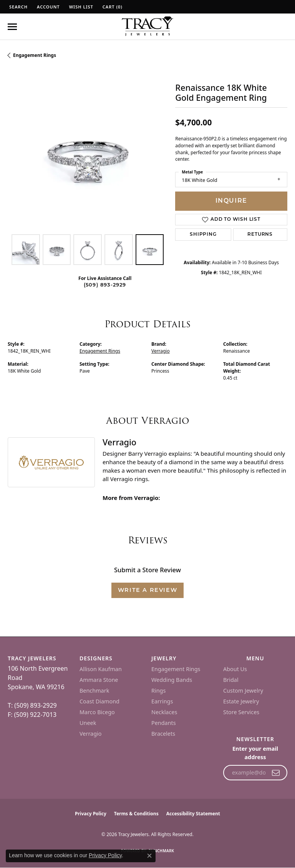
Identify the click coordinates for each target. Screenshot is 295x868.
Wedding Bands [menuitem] (172, 680)
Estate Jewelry (241, 701)
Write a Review (147, 591)
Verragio (161, 351)
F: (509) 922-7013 (32, 715)
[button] (18, 7)
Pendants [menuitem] (164, 723)
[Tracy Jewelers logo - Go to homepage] (147, 27)
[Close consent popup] (149, 856)
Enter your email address (255, 753)
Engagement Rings (35, 55)
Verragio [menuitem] (90, 734)
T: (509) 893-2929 (32, 705)
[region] (88, 150)
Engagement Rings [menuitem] (176, 669)
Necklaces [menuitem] (164, 712)
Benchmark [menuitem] (94, 691)
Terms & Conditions (136, 814)
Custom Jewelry (243, 691)
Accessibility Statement (193, 814)
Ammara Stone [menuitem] (99, 680)
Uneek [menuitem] (88, 723)
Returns (260, 235)
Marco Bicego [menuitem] (97, 712)
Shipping (203, 235)
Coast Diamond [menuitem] (99, 701)
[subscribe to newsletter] (276, 773)
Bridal (231, 680)
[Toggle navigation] (12, 27)
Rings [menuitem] (158, 691)
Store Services (241, 712)
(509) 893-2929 (105, 285)
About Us (235, 669)
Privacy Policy (91, 814)
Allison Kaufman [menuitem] (101, 669)
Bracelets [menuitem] (163, 734)
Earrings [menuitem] (162, 701)
